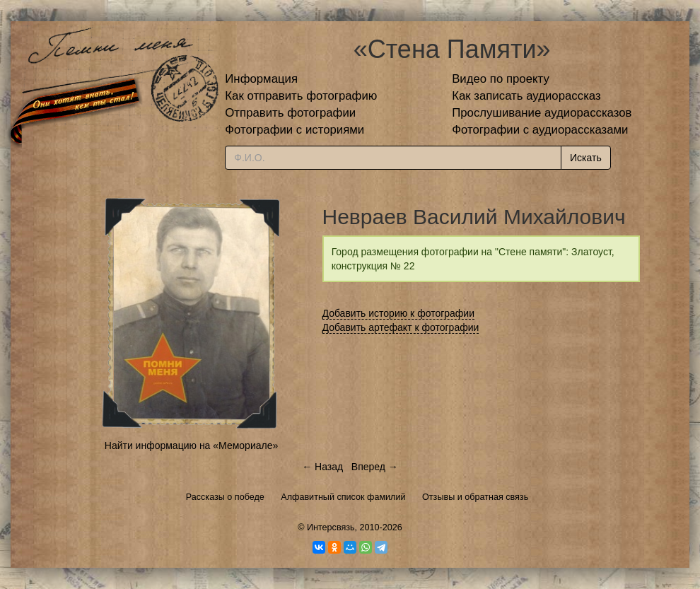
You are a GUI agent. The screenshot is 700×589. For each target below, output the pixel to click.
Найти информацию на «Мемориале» (191, 445)
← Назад (322, 467)
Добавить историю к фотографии (399, 313)
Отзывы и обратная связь (475, 497)
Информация (261, 79)
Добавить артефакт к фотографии (401, 327)
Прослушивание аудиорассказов (542, 113)
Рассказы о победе (225, 497)
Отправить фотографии (290, 113)
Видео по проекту (501, 79)
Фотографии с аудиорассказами (540, 130)
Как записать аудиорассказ (526, 96)
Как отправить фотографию (301, 96)
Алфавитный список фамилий (343, 497)
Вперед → (375, 467)
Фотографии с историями (294, 130)
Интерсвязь (331, 527)
